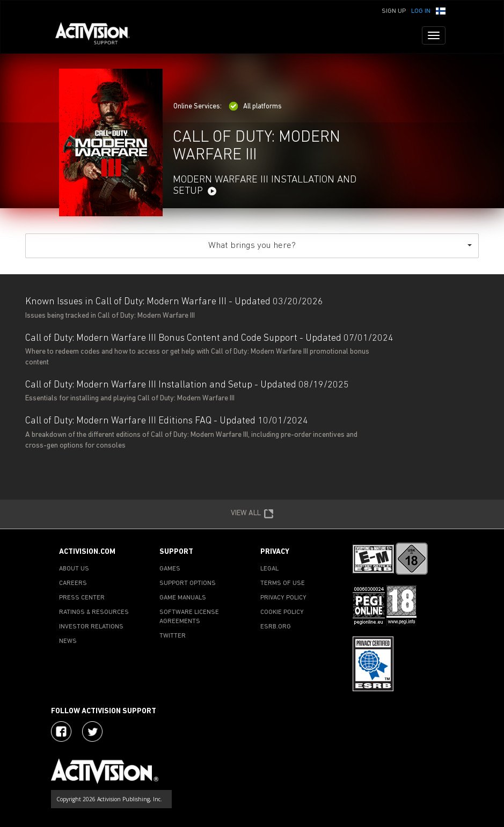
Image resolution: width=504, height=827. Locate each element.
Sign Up (394, 11)
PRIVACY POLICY (283, 598)
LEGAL (269, 569)
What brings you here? (340, 246)
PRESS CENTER (82, 598)
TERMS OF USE (283, 583)
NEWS (68, 641)
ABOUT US (74, 569)
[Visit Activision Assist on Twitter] (92, 731)
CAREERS (73, 583)
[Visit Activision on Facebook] (61, 731)
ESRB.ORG (276, 627)
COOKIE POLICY (282, 612)
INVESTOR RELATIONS (91, 627)
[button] (441, 10)
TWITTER (173, 636)
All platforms (255, 107)
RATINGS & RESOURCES (94, 612)
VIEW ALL (252, 514)
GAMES (170, 569)
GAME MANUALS (183, 598)
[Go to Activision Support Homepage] (98, 35)
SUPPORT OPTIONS (188, 583)
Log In (421, 11)
